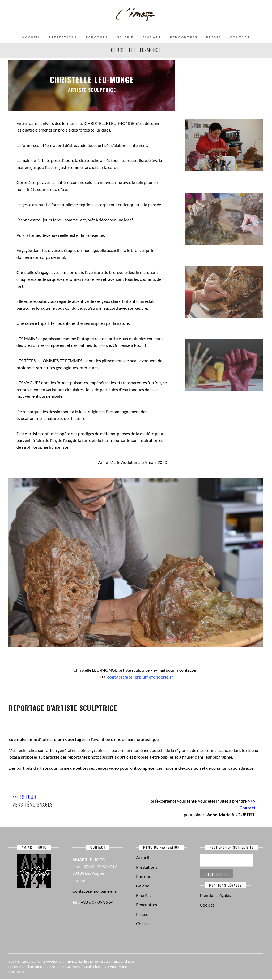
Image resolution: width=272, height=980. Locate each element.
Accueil (31, 37)
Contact (240, 37)
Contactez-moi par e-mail (95, 891)
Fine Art (152, 37)
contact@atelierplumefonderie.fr (140, 677)
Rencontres (184, 37)
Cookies (207, 905)
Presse (214, 37)
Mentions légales (215, 895)
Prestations (63, 37)
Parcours (97, 37)
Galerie (125, 37)
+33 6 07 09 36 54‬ (97, 902)
